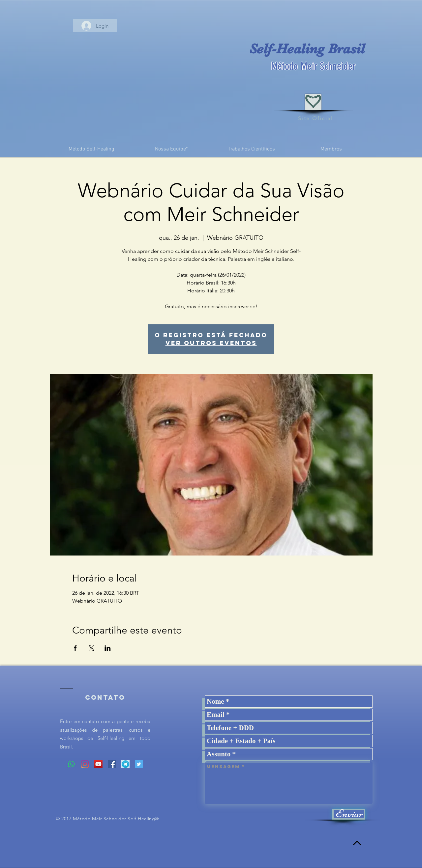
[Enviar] (349, 814)
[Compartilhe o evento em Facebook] (75, 648)
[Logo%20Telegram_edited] (125, 764)
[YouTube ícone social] (98, 764)
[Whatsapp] (71, 764)
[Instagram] (85, 764)
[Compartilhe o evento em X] (91, 648)
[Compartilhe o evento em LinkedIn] (108, 648)
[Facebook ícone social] (112, 764)
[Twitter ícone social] (139, 764)
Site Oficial (316, 118)
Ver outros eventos (211, 343)
